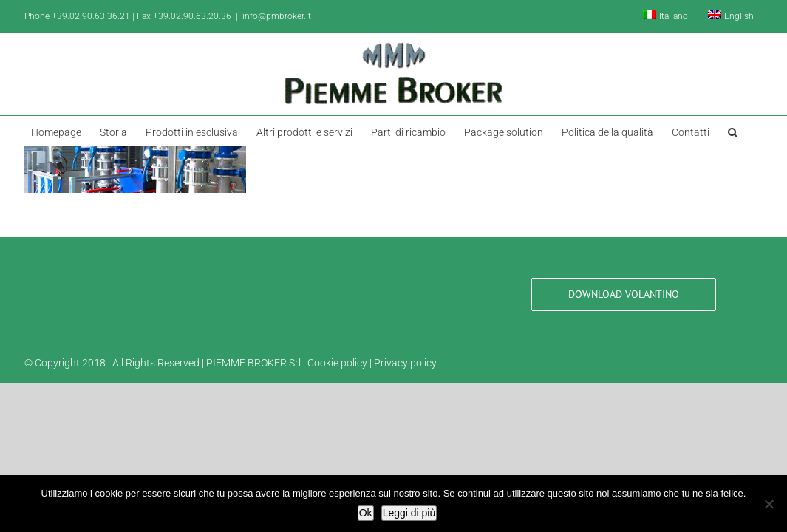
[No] (769, 504)
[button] (728, 131)
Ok (366, 513)
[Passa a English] (731, 16)
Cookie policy (337, 363)
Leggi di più (409, 513)
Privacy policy (405, 363)
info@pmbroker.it (277, 16)
